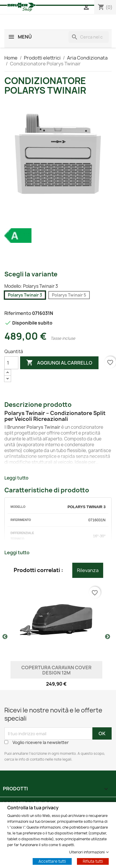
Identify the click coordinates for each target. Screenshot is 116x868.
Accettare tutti (52, 861)
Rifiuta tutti (93, 861)
